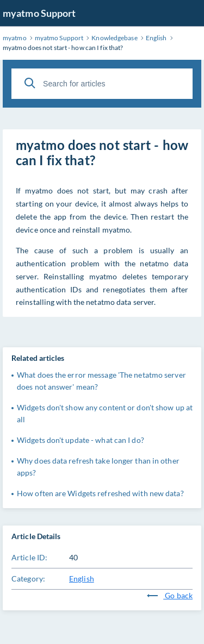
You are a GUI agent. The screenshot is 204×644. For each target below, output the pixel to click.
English (82, 579)
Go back (170, 595)
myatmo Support (39, 13)
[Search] (30, 83)
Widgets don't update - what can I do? (81, 440)
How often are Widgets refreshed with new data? (100, 493)
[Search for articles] (102, 84)
